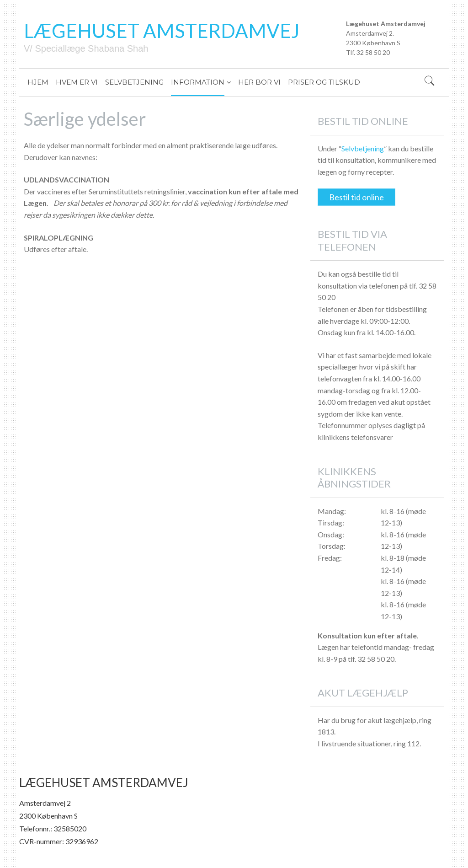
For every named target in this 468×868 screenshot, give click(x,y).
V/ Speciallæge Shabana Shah (86, 48)
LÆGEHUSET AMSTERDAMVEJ (162, 31)
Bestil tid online (356, 197)
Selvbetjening (363, 148)
